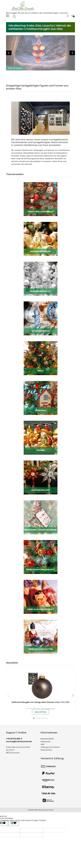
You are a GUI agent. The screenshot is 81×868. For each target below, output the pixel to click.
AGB (42, 744)
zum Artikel (40, 712)
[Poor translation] (14, 824)
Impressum (46, 741)
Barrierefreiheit (47, 739)
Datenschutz (46, 750)
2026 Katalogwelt (15, 68)
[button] (34, 718)
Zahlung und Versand (50, 747)
